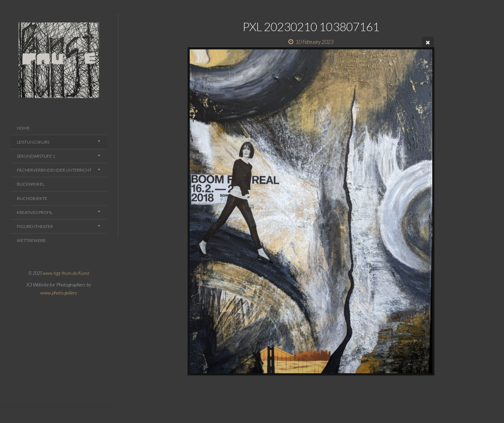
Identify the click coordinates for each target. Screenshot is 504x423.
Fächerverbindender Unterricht (54, 170)
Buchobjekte (32, 198)
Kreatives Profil (35, 212)
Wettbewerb (31, 240)
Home (23, 128)
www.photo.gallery (59, 293)
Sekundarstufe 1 (36, 156)
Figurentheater (35, 226)
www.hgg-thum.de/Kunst (66, 273)
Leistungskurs (33, 142)
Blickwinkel (31, 184)
